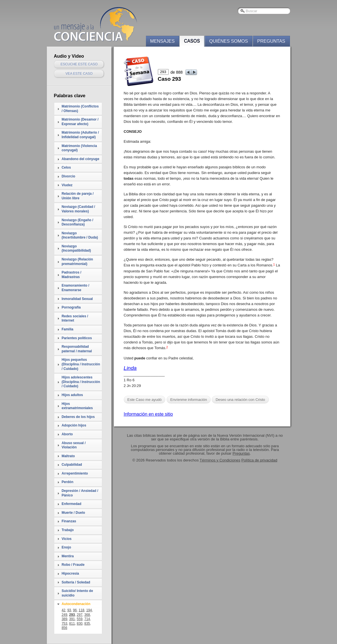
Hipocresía (70, 573)
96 (75, 610)
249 (64, 615)
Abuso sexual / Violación (74, 445)
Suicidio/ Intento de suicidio (77, 593)
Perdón (67, 482)
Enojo (66, 547)
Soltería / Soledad (76, 582)
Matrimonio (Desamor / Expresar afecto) (80, 122)
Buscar (252, 11)
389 (64, 619)
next (194, 72)
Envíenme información (189, 400)
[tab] (78, 109)
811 (72, 624)
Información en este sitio (148, 414)
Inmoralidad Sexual (77, 299)
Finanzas (69, 521)
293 (72, 615)
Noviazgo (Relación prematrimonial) (77, 262)
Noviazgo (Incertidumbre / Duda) (80, 235)
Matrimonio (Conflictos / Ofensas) (80, 109)
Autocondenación (76, 604)
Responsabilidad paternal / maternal (77, 349)
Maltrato (68, 456)
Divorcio (68, 176)
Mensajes (162, 41)
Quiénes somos (229, 41)
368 (87, 615)
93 (69, 610)
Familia (67, 329)
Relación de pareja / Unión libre (78, 196)
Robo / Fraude (73, 565)
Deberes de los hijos (78, 417)
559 (79, 619)
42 (63, 610)
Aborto (67, 434)
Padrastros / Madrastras (71, 275)
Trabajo (68, 530)
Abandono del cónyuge (80, 159)
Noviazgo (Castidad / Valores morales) (78, 209)
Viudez (67, 185)
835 (87, 624)
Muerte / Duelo (73, 513)
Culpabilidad (72, 465)
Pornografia (71, 307)
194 (89, 610)
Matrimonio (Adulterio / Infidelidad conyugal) (80, 135)
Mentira (68, 556)
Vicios (67, 539)
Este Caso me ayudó (145, 400)
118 (81, 610)
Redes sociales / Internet (75, 318)
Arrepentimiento (75, 473)
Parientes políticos (77, 338)
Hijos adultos (72, 395)
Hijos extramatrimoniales (77, 406)
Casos (192, 41)
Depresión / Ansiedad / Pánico (80, 493)
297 (79, 615)
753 (64, 624)
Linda (130, 368)
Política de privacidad (259, 460)
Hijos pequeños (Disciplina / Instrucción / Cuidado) (81, 364)
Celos (66, 167)
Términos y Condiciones (220, 460)
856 (64, 628)
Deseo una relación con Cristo (240, 400)
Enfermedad (71, 504)
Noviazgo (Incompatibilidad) (76, 249)
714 (87, 619)
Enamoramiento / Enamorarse (75, 288)
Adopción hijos (74, 425)
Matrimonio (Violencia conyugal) (79, 148)
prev (188, 72)
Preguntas (271, 41)
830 (79, 624)
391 (72, 619)
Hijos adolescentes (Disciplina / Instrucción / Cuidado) (81, 382)
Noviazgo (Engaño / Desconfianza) (77, 222)
